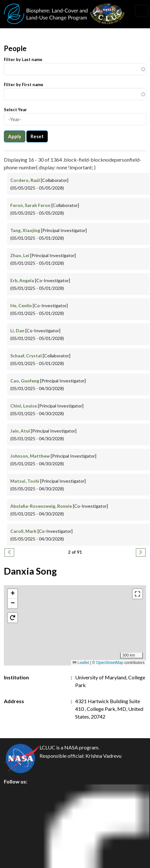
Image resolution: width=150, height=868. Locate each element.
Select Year (15, 110)
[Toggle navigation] (142, 11)
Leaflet (81, 663)
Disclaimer (21, 835)
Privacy (18, 806)
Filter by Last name (23, 59)
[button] (13, 594)
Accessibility (24, 849)
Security (19, 820)
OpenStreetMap (110, 663)
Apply (15, 136)
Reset (37, 136)
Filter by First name (24, 85)
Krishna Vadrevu (103, 756)
